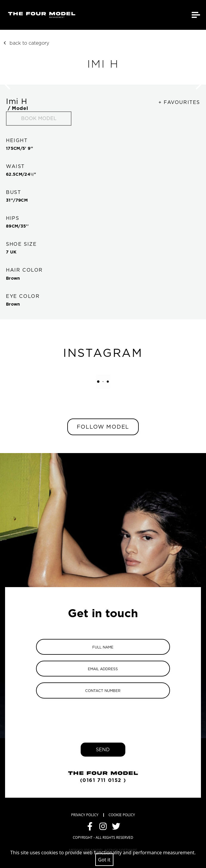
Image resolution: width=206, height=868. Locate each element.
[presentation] (103, 716)
